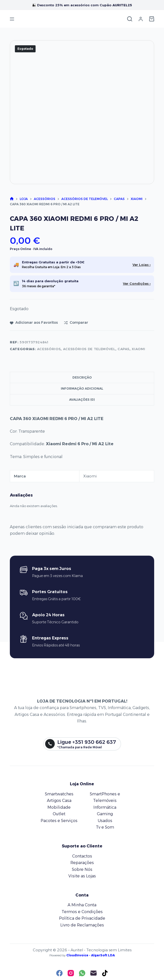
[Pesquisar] (130, 19)
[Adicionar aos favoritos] (34, 323)
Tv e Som (105, 827)
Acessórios (49, 349)
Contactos (82, 856)
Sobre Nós (82, 869)
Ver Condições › (137, 283)
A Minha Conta (82, 905)
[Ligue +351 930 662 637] (82, 744)
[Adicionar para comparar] (76, 323)
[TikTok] (105, 973)
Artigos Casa (59, 801)
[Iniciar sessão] (141, 19)
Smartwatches (59, 794)
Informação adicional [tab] (82, 389)
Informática (105, 807)
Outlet (59, 814)
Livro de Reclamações (82, 925)
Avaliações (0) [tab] (82, 400)
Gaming (105, 814)
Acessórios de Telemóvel (89, 349)
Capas (124, 349)
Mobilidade (59, 807)
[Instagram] (71, 973)
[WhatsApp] (82, 973)
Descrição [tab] (82, 377)
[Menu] (12, 19)
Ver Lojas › (142, 265)
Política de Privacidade (82, 918)
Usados (105, 821)
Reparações (82, 863)
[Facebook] (59, 973)
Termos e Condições (82, 912)
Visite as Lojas (82, 876)
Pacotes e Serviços (59, 821)
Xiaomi (138, 349)
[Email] (93, 973)
